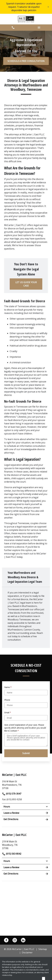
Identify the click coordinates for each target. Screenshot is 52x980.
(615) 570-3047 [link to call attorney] (12, 794)
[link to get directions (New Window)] (26, 784)
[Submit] (26, 753)
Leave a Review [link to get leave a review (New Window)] (26, 813)
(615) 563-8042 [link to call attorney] (12, 854)
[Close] (48, 7)
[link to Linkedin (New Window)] (23, 940)
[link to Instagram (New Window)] (15, 940)
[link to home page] (26, 19)
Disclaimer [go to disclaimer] (27, 952)
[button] (13, 28)
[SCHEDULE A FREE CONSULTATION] (26, 61)
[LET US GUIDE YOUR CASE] (26, 284)
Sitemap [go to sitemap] (43, 949)
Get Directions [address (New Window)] (26, 819)
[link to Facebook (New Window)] (6, 940)
